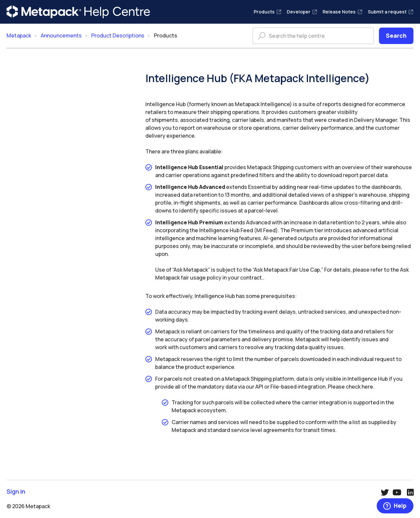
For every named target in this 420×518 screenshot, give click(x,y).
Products (268, 12)
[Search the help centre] (313, 36)
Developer (302, 12)
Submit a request (391, 12)
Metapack (19, 35)
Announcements (61, 35)
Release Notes (343, 12)
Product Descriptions (118, 35)
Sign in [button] (16, 492)
